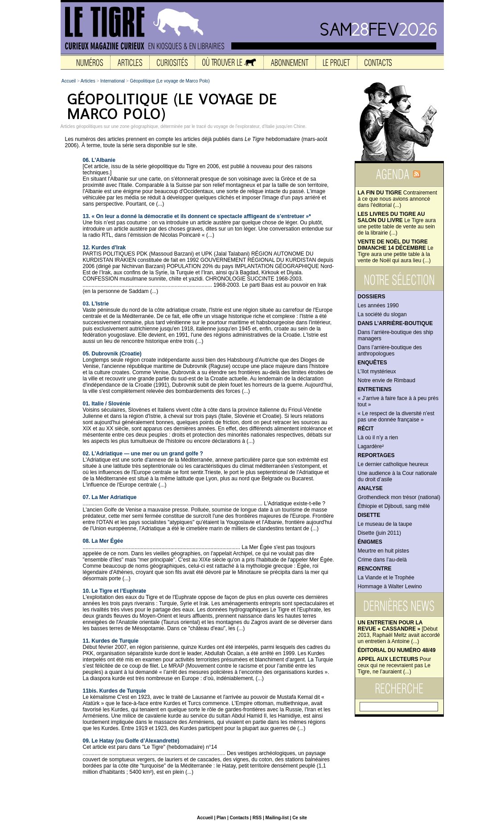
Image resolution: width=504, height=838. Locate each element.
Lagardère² (371, 446)
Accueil (69, 81)
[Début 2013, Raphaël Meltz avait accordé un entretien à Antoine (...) (399, 632)
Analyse (370, 488)
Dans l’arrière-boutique (395, 323)
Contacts (239, 818)
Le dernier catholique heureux (393, 464)
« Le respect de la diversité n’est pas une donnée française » (396, 417)
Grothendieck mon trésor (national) (399, 497)
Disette (369, 515)
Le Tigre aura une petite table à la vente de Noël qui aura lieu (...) (396, 251)
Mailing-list (277, 818)
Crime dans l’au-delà (382, 560)
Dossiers (372, 297)
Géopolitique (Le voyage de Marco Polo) (170, 81)
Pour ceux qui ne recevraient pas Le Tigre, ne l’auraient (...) (395, 665)
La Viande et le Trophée (386, 578)
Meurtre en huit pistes (383, 551)
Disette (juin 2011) (379, 533)
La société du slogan (382, 314)
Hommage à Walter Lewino (390, 586)
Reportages (376, 455)
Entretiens (375, 389)
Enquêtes (373, 363)
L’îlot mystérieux (377, 372)
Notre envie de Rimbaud (387, 380)
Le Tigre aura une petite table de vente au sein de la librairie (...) (397, 223)
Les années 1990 (378, 305)
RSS (257, 818)
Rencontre (375, 569)
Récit (366, 429)
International (113, 81)
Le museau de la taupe (385, 524)
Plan (221, 818)
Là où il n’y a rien (378, 438)
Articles (88, 81)
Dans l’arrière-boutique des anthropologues (390, 351)
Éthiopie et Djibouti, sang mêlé (394, 506)
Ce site (300, 818)
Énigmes (370, 542)
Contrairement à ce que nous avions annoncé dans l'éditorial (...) (397, 199)
